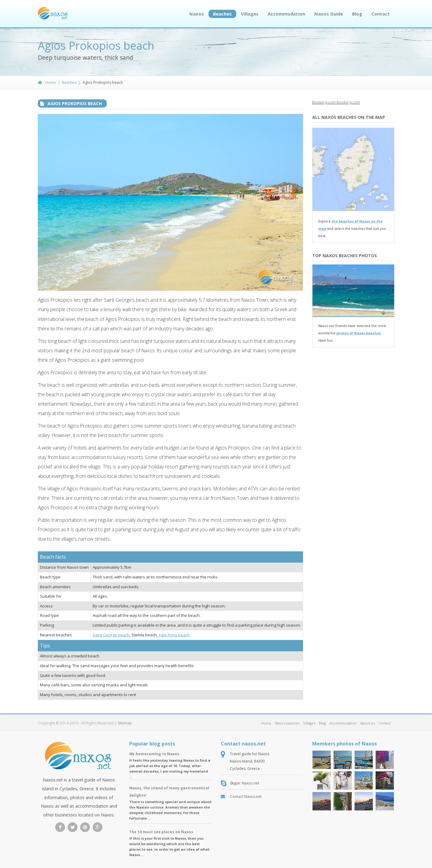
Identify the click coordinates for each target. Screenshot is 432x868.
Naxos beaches (287, 723)
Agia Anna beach (174, 635)
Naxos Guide (329, 14)
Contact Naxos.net (246, 797)
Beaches (222, 14)
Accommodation (286, 14)
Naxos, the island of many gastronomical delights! (169, 792)
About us (368, 723)
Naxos (197, 14)
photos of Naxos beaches (359, 333)
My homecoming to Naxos (154, 754)
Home (47, 82)
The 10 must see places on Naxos (161, 832)
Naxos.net (250, 783)
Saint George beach (111, 635)
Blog (357, 14)
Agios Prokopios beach (75, 103)
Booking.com (324, 102)
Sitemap (125, 723)
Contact (381, 14)
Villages (250, 14)
